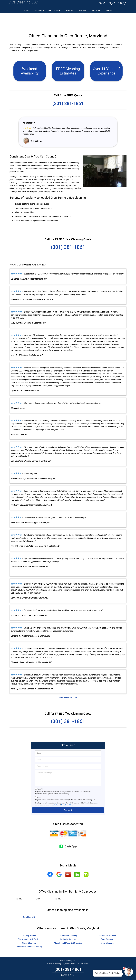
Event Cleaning (107, 927)
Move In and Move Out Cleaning (68, 927)
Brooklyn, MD (29, 901)
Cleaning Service (29, 920)
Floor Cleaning (107, 923)
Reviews (69, 10)
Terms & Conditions (67, 789)
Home (26, 10)
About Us (96, 10)
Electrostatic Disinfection (29, 923)
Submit (68, 794)
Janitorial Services (68, 923)
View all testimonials (68, 682)
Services (40, 11)
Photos (82, 10)
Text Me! (41, 773)
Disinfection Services (107, 920)
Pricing (109, 10)
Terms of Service (86, 975)
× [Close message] (121, 971)
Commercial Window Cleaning (29, 931)
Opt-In (40, 781)
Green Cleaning (29, 927)
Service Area (54, 10)
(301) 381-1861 (112, 4)
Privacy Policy (54, 789)
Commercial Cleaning (68, 920)
